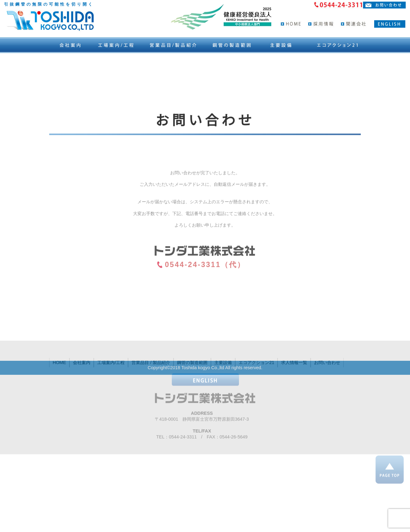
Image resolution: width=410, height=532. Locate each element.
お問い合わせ (327, 382)
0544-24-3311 (183, 456)
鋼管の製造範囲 (192, 382)
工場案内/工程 (111, 382)
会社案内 (82, 382)
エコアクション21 (256, 382)
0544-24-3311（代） (205, 288)
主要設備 (223, 382)
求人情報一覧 (294, 382)
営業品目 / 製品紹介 (151, 382)
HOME (59, 382)
